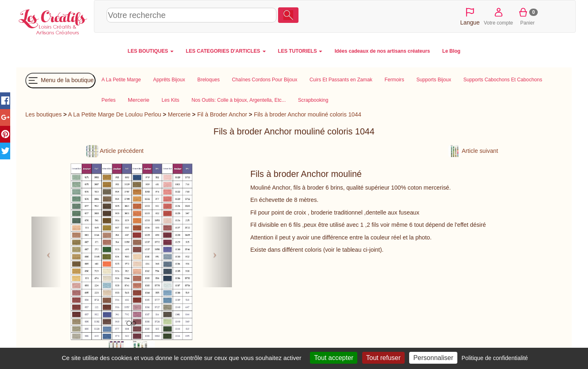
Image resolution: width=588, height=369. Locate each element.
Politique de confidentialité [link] (495, 358)
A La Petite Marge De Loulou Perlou (115, 114)
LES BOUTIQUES (151, 51)
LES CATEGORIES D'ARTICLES (226, 51)
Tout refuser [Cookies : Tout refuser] (383, 358)
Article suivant (473, 151)
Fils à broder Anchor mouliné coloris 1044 (308, 114)
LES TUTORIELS (300, 51)
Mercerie (179, 114)
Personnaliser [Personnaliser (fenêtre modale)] (433, 358)
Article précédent (115, 151)
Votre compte (499, 16)
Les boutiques (43, 114)
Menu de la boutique (60, 81)
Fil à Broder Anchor (222, 114)
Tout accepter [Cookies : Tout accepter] (334, 358)
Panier (527, 16)
